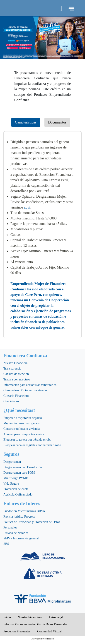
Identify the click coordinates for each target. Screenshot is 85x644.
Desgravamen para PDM (19, 473)
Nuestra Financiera (15, 363)
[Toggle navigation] (71, 8)
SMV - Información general (21, 538)
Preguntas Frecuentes (17, 631)
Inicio (7, 617)
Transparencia (12, 369)
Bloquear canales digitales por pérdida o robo (32, 445)
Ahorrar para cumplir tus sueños (24, 434)
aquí (27, 207)
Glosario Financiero (16, 396)
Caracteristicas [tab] (26, 122)
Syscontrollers (48, 639)
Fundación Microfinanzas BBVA (24, 511)
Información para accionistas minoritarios (30, 385)
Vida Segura (11, 484)
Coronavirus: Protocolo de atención (26, 390)
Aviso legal (56, 617)
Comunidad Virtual (49, 631)
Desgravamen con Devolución (23, 467)
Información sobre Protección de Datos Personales (35, 624)
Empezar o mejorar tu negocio (23, 418)
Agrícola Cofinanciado (18, 494)
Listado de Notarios (16, 533)
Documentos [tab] (57, 122)
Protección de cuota (16, 489)
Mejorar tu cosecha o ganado (22, 423)
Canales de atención (16, 374)
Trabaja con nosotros (17, 379)
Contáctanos (11, 401)
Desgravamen (12, 462)
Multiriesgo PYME (16, 478)
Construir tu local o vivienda (22, 429)
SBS (6, 544)
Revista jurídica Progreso (19, 517)
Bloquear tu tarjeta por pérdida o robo (27, 440)
